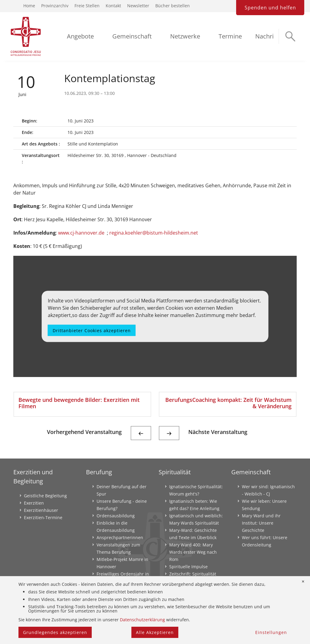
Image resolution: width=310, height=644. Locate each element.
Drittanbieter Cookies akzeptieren (92, 330)
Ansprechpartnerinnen (120, 537)
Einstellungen (271, 632)
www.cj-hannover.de (81, 233)
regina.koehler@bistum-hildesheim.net (154, 233)
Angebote (80, 36)
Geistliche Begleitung (45, 496)
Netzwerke (185, 36)
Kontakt (113, 6)
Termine (230, 36)
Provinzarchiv (55, 6)
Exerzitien (34, 503)
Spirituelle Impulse (188, 567)
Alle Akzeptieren (155, 632)
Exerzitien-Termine (43, 517)
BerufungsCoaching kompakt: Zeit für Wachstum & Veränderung (228, 403)
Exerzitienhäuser (41, 510)
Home (29, 6)
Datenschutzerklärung (142, 620)
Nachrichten (272, 36)
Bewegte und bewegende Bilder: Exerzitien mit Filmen (79, 403)
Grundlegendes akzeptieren (55, 632)
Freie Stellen (87, 6)
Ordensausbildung (116, 516)
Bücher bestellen (173, 6)
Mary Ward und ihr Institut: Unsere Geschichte (261, 523)
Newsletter (138, 6)
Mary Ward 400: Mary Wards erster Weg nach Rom (193, 552)
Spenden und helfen (270, 8)
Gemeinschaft (132, 36)
